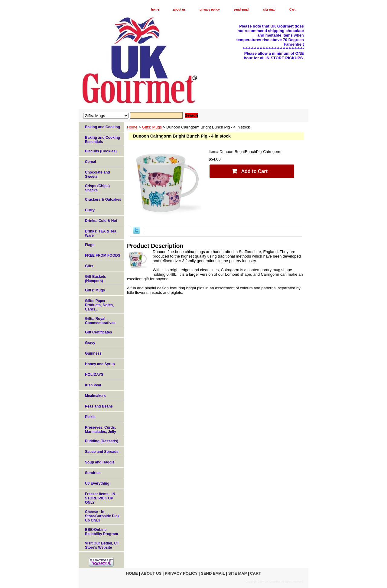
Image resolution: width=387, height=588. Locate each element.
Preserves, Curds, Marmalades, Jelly (101, 430)
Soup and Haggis (100, 462)
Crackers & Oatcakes (103, 200)
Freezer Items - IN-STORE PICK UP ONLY (101, 498)
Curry (90, 210)
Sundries (93, 473)
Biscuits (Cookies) (101, 151)
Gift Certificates (98, 332)
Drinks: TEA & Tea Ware (101, 233)
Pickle (90, 417)
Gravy (90, 343)
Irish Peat (93, 385)
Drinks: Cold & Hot (101, 221)
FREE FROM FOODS (103, 255)
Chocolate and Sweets (98, 174)
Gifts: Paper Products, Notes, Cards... (99, 305)
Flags (90, 245)
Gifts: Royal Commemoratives (100, 321)
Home (132, 127)
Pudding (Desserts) (102, 441)
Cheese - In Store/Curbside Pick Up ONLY (102, 516)
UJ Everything (97, 483)
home (155, 10)
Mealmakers (95, 396)
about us (179, 10)
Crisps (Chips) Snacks (97, 188)
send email (242, 10)
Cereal (91, 162)
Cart (292, 10)
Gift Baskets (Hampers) (96, 279)
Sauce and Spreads (102, 452)
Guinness (93, 353)
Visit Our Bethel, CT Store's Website (102, 545)
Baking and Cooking (102, 127)
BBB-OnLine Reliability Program (101, 532)
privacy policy (210, 10)
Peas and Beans (99, 406)
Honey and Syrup (100, 364)
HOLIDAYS (94, 375)
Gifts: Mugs (153, 127)
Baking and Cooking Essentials (102, 140)
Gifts (89, 266)
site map (269, 10)
